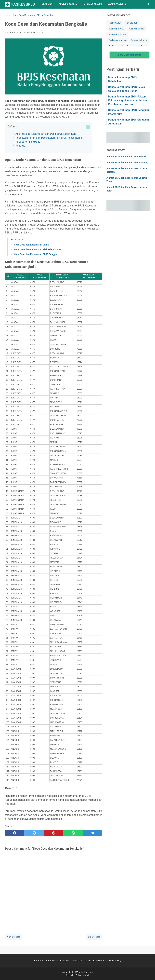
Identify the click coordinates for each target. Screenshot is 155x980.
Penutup (20, 146)
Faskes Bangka (116, 29)
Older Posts (94, 937)
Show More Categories (129, 55)
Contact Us (63, 961)
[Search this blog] (148, 4)
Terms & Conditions (94, 961)
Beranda (38, 961)
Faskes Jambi (116, 46)
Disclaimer (77, 961)
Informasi (47, 4)
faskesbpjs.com (86, 972)
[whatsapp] (73, 833)
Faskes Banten (136, 29)
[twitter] (34, 833)
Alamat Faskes (93, 4)
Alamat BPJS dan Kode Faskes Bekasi (126, 157)
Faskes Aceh (115, 23)
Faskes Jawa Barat (137, 46)
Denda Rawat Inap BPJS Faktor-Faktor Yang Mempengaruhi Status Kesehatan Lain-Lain (129, 101)
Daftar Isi (13, 127)
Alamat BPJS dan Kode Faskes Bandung (127, 163)
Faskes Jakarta (139, 40)
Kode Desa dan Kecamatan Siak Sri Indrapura (38, 249)
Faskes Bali (131, 23)
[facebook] (15, 833)
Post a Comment (36, 33)
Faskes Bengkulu (117, 35)
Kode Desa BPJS (117, 4)
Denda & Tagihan (69, 4)
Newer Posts (13, 937)
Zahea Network (83, 975)
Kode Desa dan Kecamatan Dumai (32, 245)
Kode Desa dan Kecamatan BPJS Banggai (36, 254)
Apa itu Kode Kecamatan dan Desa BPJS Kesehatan (46, 134)
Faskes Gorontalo (117, 40)
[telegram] (93, 833)
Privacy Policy (114, 961)
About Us (50, 961)
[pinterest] (54, 833)
